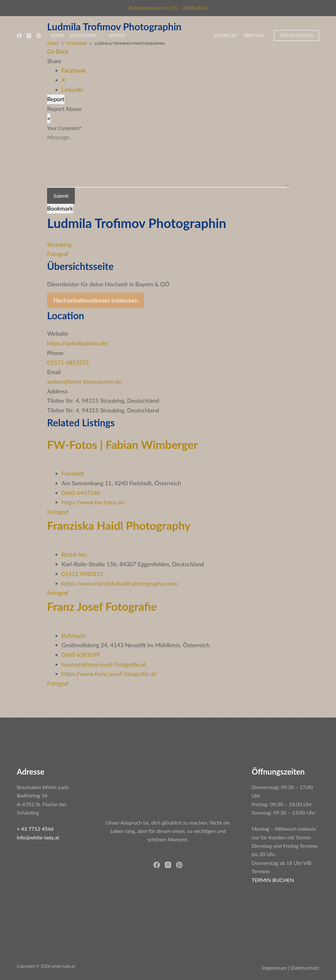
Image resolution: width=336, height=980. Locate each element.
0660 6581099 (81, 655)
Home (57, 35)
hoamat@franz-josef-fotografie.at (104, 664)
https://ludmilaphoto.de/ (78, 343)
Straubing (59, 244)
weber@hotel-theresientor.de (84, 381)
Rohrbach (74, 636)
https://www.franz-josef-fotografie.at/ (110, 674)
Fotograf (58, 254)
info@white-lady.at (38, 837)
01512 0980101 (83, 574)
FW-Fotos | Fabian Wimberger (122, 444)
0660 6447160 (81, 493)
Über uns (253, 35)
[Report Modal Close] (49, 119)
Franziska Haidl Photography (119, 525)
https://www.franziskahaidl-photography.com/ (120, 583)
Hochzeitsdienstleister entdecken (96, 300)
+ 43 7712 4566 (35, 829)
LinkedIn (72, 90)
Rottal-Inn (74, 554)
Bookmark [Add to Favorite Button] (60, 208)
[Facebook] (19, 36)
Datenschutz (305, 968)
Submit (61, 196)
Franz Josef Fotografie (102, 606)
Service (117, 35)
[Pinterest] (39, 36)
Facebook (74, 70)
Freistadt (73, 473)
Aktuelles (225, 35)
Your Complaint (64, 128)
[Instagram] (29, 36)
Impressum (274, 968)
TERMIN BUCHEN (296, 35)
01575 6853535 (68, 362)
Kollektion (87, 35)
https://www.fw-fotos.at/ (94, 502)
